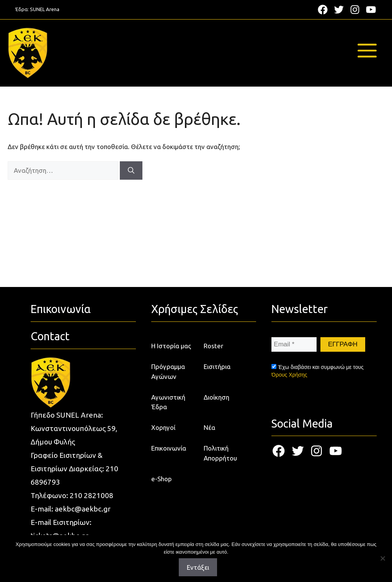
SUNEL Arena (45, 9)
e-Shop (162, 479)
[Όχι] (382, 558)
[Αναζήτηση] (131, 171)
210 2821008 (91, 495)
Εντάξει (198, 567)
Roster (213, 346)
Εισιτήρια (217, 366)
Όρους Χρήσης (289, 375)
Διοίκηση (216, 397)
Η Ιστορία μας (171, 346)
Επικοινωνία (169, 448)
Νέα (209, 427)
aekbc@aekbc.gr (83, 509)
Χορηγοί (163, 427)
